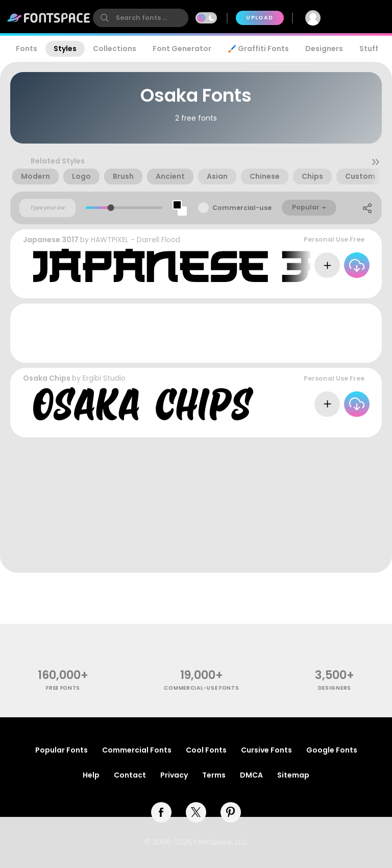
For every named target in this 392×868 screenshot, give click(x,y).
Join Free (359, 18)
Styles (65, 49)
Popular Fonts (62, 750)
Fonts (27, 49)
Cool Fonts (206, 750)
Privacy (174, 775)
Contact (130, 775)
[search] (141, 18)
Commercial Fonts (137, 750)
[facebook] (161, 812)
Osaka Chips (47, 378)
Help (91, 775)
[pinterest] (231, 812)
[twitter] (196, 812)
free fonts (63, 688)
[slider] (111, 208)
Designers (324, 49)
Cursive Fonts (266, 750)
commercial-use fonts (201, 688)
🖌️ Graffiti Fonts (258, 49)
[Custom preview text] (47, 208)
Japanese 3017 (51, 240)
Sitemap (293, 775)
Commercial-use (242, 208)
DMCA (251, 775)
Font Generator (182, 49)
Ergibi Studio (104, 378)
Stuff (369, 49)
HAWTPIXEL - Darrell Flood (136, 240)
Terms (214, 775)
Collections (115, 49)
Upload (260, 18)
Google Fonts (332, 750)
